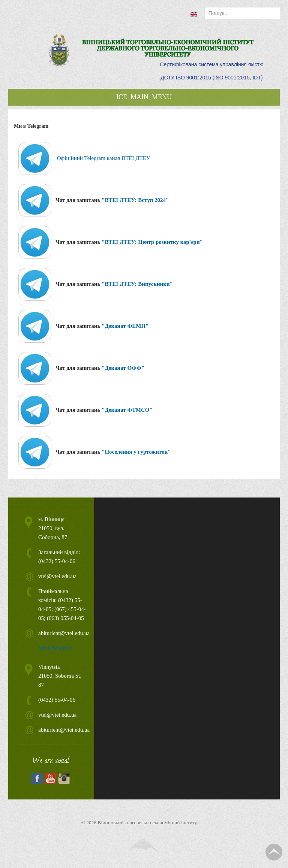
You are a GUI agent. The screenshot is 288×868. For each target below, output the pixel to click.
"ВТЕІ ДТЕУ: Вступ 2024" (135, 200)
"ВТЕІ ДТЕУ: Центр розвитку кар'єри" (152, 242)
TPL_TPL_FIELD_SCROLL (274, 852)
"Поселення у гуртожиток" (136, 452)
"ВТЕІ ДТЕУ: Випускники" (137, 284)
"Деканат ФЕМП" (125, 326)
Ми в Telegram (55, 648)
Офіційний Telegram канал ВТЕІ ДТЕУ (104, 158)
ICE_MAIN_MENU (144, 97)
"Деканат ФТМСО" (127, 410)
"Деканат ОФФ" (123, 368)
